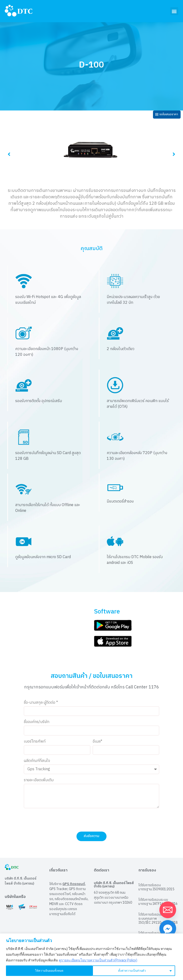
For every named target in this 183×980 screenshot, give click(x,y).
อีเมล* (97, 744)
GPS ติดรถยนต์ (74, 887)
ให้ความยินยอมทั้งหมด (134, 971)
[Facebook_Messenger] (168, 928)
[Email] (168, 910)
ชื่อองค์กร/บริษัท (37, 725)
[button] (174, 11)
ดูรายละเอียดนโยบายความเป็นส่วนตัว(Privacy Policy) (98, 960)
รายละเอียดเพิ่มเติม (39, 783)
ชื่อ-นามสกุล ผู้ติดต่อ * (41, 705)
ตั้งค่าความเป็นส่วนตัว (46, 971)
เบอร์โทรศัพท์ (35, 744)
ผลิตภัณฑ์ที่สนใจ (37, 763)
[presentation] (60, 822)
